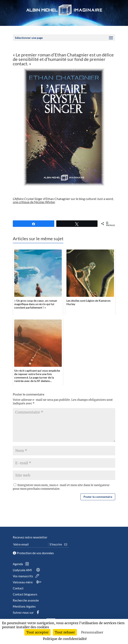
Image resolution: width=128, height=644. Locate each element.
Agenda (22, 564)
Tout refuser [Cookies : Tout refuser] (65, 632)
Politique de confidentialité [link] (65, 639)
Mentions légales (24, 606)
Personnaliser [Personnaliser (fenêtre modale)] (92, 632)
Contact (18, 588)
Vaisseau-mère (28, 582)
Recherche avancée (26, 600)
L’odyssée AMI (27, 570)
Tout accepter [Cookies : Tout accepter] (37, 632)
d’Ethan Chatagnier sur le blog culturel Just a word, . (63, 200)
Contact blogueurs (25, 594)
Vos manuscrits (27, 576)
